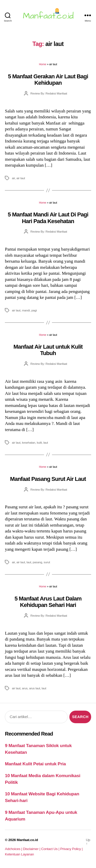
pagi (34, 310)
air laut (21, 178)
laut (46, 442)
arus (25, 688)
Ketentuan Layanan (19, 854)
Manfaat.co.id (27, 840)
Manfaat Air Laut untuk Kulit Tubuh (48, 350)
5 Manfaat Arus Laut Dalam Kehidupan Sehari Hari (48, 602)
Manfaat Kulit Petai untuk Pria (35, 764)
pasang (38, 562)
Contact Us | (51, 849)
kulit (39, 442)
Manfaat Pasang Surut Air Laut (48, 479)
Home (42, 64)
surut (47, 562)
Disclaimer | (32, 849)
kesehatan (29, 442)
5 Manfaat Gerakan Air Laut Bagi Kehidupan (48, 80)
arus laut (35, 688)
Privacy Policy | (71, 849)
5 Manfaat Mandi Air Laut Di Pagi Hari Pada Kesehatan (48, 218)
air (13, 178)
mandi (26, 310)
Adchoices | (14, 849)
